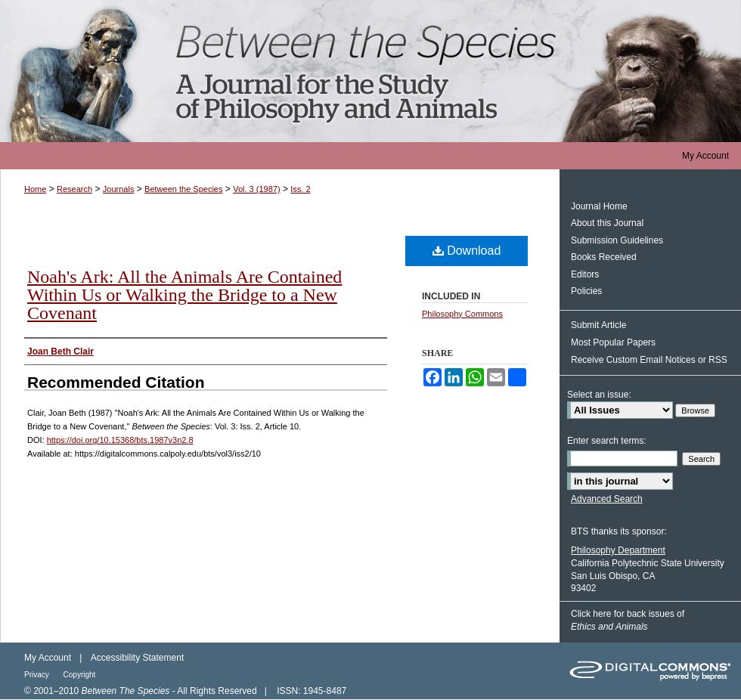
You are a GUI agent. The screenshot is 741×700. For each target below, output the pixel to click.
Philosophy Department (618, 550)
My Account (48, 658)
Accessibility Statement (137, 658)
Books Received (604, 257)
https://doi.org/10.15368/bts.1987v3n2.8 (120, 440)
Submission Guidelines (617, 240)
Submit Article (598, 325)
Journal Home (599, 206)
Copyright (80, 675)
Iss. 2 (300, 189)
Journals (119, 189)
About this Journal (607, 223)
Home (35, 189)
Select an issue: (599, 395)
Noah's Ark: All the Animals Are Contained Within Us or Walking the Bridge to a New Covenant (184, 295)
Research (74, 189)
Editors (585, 274)
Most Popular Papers (613, 342)
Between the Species (370, 71)
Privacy (38, 675)
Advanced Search (607, 499)
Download (467, 251)
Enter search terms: (607, 441)
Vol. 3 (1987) (256, 189)
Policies (586, 291)
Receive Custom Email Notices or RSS (649, 360)
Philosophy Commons (462, 314)
